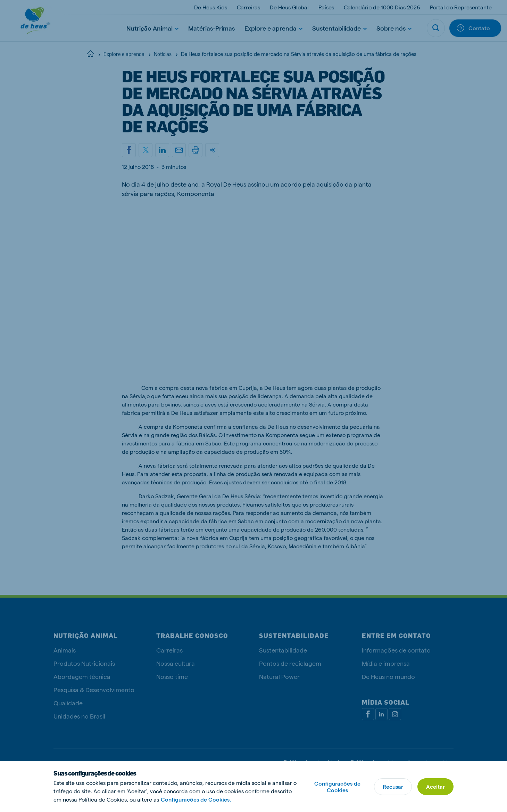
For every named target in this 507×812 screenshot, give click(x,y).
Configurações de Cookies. (196, 799)
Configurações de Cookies (337, 787)
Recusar (393, 786)
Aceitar (435, 786)
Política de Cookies (103, 799)
